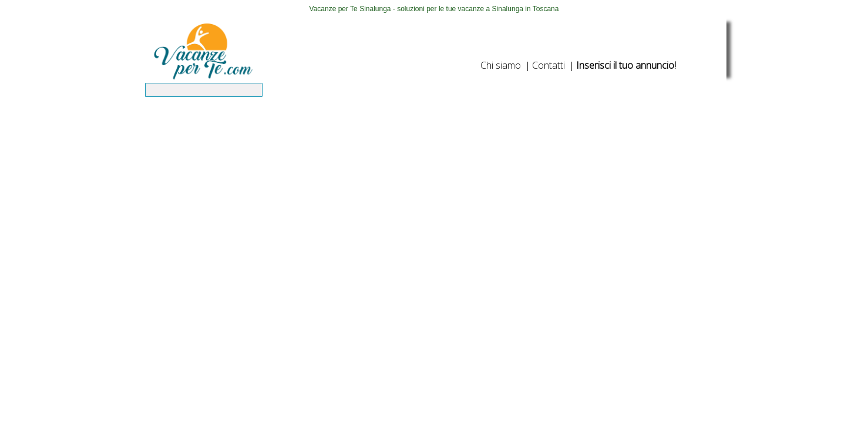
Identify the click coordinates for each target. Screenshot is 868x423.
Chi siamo (501, 65)
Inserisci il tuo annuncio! (626, 65)
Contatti (549, 65)
